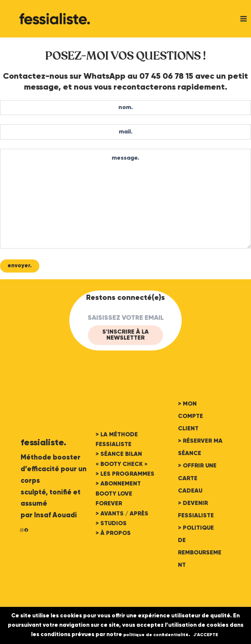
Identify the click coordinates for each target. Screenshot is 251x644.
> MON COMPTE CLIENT (190, 416)
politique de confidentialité (156, 635)
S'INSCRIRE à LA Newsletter (125, 335)
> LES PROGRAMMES (125, 474)
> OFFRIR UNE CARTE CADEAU (197, 478)
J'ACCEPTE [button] (206, 635)
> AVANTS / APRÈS (122, 514)
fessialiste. (43, 443)
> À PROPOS (113, 533)
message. (125, 199)
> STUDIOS (111, 524)
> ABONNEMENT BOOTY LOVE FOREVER (118, 494)
